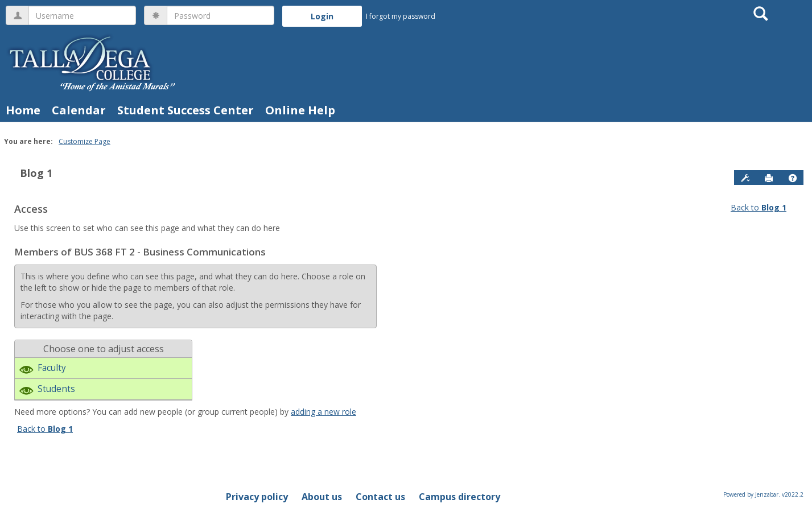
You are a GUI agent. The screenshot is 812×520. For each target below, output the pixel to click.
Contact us (380, 497)
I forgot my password (401, 16)
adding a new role (323, 412)
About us (322, 497)
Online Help (300, 110)
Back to (759, 207)
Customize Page (85, 141)
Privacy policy (257, 497)
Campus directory (459, 497)
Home (23, 110)
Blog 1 (36, 173)
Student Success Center (186, 110)
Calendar (79, 110)
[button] (793, 178)
